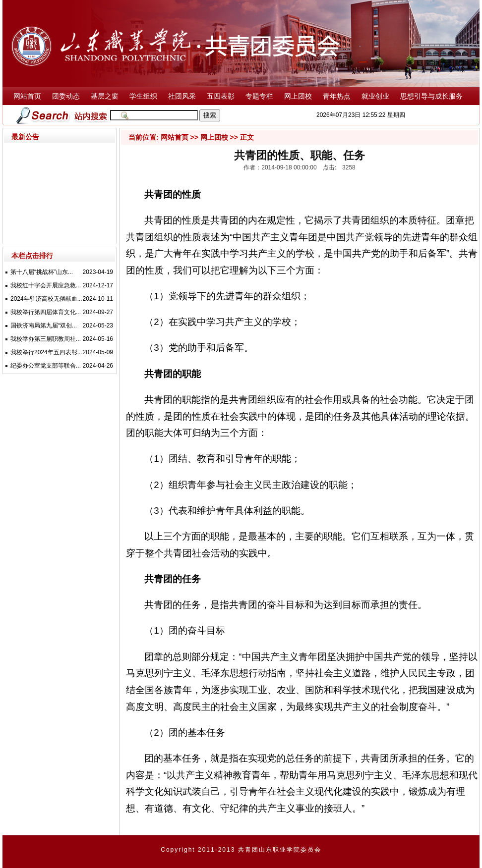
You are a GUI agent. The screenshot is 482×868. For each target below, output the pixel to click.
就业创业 (375, 96)
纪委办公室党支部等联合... (46, 366)
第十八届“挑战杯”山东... (42, 272)
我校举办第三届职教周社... (46, 339)
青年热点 (337, 96)
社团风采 (182, 96)
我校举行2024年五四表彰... (46, 352)
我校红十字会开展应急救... (46, 285)
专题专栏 (259, 96)
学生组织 (143, 96)
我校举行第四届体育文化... (46, 312)
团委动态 (66, 96)
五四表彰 (221, 96)
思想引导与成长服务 (431, 96)
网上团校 (298, 96)
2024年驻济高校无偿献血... (46, 299)
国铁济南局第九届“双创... (44, 325)
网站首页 (27, 96)
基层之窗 (105, 96)
